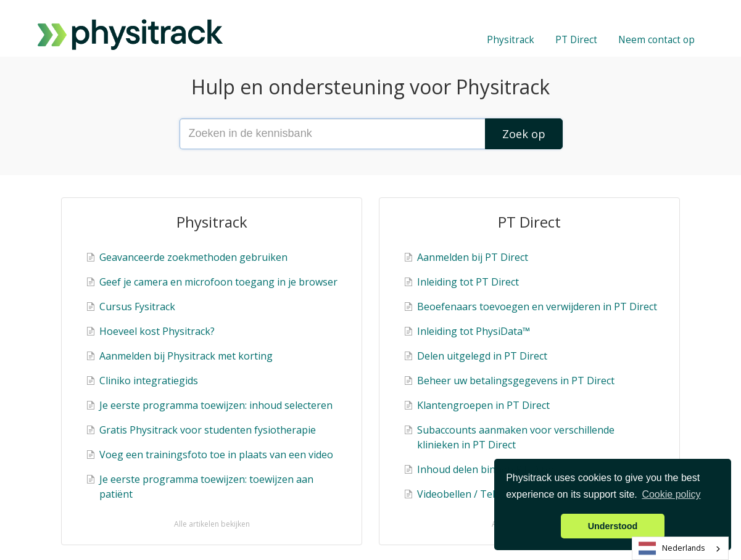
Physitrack (511, 40)
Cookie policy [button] (671, 494)
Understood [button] (613, 526)
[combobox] (680, 548)
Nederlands (672, 549)
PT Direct (576, 40)
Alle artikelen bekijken (212, 524)
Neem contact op (656, 40)
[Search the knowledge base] (371, 134)
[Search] (524, 134)
